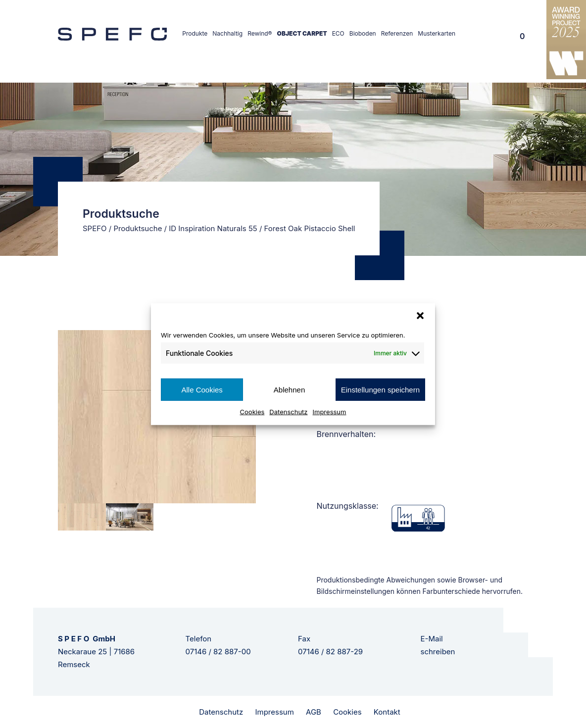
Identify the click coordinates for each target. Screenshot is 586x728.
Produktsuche (138, 228)
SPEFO (95, 228)
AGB (314, 712)
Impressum (330, 412)
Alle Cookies (202, 389)
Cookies (252, 412)
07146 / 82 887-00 (218, 652)
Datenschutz (288, 412)
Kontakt (387, 712)
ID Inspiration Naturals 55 (213, 228)
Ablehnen (289, 389)
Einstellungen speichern (380, 389)
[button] (420, 315)
